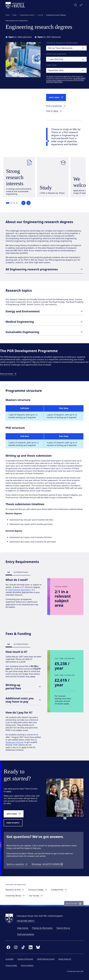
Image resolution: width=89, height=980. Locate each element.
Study (15, 15)
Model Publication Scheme (46, 959)
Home (8, 15)
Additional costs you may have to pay (24, 700)
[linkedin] (31, 947)
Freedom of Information (25, 959)
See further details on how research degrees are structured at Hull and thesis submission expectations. (66, 80)
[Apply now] (57, 97)
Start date (51, 65)
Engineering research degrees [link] (56, 15)
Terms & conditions (27, 965)
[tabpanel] (44, 597)
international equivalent (19, 590)
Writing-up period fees (24, 687)
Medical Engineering (44, 322)
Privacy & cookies (11, 965)
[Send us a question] (17, 864)
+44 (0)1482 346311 (26, 921)
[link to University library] (15, 896)
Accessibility (10, 959)
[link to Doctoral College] (38, 890)
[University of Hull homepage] (15, 5)
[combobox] (66, 48)
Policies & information (42, 928)
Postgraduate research (27, 15)
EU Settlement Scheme (21, 741)
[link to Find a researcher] (56, 106)
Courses (40, 15)
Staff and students (26, 934)
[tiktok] (23, 947)
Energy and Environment (44, 311)
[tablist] (18, 572)
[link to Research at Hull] (15, 890)
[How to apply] (14, 823)
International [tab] (21, 572)
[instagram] (16, 947)
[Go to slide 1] (8, 203)
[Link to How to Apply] (54, 111)
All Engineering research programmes (44, 269)
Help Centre (23, 928)
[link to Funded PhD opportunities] (59, 890)
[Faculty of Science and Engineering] (36, 896)
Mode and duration (56, 54)
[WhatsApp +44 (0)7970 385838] (47, 864)
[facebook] (8, 947)
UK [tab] (9, 572)
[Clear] (83, 48)
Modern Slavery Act (65, 959)
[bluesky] (38, 947)
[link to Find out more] (8, 374)
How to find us (63, 928)
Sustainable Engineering (44, 332)
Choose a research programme (62, 43)
